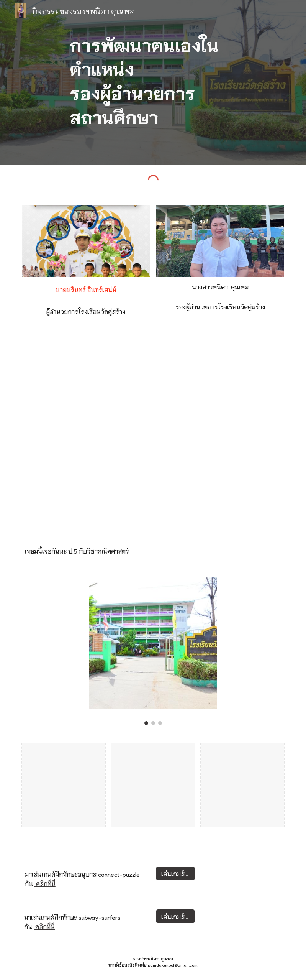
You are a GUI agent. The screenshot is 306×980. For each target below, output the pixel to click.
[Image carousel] (153, 651)
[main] (153, 82)
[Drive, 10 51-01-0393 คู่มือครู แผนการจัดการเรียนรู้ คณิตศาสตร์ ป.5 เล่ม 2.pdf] (153, 438)
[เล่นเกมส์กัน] (175, 873)
